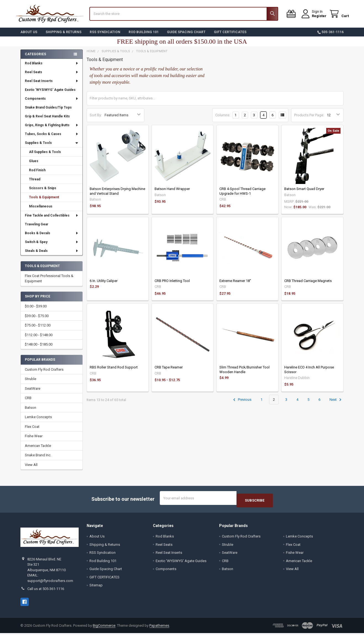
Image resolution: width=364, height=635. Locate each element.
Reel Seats (52, 76)
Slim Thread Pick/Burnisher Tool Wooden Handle (245, 374)
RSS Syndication (105, 36)
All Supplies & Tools (45, 156)
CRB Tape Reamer (169, 371)
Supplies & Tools (51, 147)
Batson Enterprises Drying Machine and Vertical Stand (117, 195)
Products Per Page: (309, 119)
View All (31, 469)
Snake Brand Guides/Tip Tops (48, 112)
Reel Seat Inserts (52, 85)
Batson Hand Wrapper (172, 193)
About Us (29, 36)
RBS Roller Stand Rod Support (114, 371)
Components (52, 103)
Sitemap (96, 587)
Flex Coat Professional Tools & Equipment (49, 283)
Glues (34, 165)
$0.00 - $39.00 (36, 310)
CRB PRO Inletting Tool (172, 285)
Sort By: (96, 119)
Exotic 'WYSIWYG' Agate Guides (50, 94)
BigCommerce (104, 627)
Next (336, 404)
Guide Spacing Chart (186, 36)
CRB (28, 402)
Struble (30, 383)
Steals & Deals (52, 255)
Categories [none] (35, 58)
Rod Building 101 (144, 36)
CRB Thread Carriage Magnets (308, 285)
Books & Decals (52, 237)
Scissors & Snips (43, 192)
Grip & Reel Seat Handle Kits (47, 120)
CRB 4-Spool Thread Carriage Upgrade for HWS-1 (242, 195)
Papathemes (159, 627)
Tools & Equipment (44, 201)
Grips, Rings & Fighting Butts (52, 129)
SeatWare (33, 393)
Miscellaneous (41, 210)
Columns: (223, 119)
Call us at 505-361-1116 (46, 591)
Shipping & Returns (63, 36)
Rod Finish (37, 174)
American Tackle (38, 450)
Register (314, 19)
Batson (30, 412)
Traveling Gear (37, 228)
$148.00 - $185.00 (39, 348)
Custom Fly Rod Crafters (44, 374)
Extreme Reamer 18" (235, 285)
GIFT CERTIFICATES (230, 36)
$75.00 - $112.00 (38, 329)
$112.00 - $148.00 (39, 339)
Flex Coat (32, 431)
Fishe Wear (34, 440)
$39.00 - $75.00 (37, 320)
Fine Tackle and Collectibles (52, 220)
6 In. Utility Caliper (104, 285)
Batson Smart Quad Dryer (304, 193)
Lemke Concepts (38, 421)
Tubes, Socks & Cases (52, 138)
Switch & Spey (52, 246)
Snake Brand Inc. (38, 459)
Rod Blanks (52, 67)
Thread (35, 183)
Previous (241, 404)
